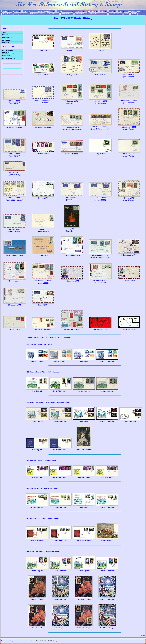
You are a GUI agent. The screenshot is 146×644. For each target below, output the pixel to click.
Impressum (26, 641)
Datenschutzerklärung (7, 641)
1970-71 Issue (7, 40)
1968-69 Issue (7, 37)
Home (4, 32)
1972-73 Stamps (8, 50)
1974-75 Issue (7, 43)
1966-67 (5, 35)
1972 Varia (6, 56)
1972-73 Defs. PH (8, 58)
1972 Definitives (8, 53)
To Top (143, 636)
